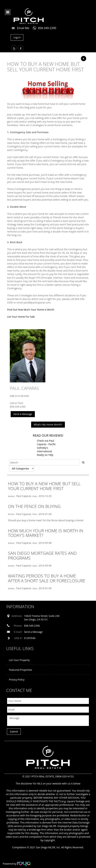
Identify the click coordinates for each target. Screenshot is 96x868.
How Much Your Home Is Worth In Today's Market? (46, 533)
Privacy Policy (17, 680)
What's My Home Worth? (48, 425)
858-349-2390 (47, 28)
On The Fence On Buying (34, 506)
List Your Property (19, 660)
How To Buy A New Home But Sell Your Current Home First (44, 486)
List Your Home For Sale (21, 317)
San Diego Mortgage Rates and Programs (42, 555)
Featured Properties (20, 670)
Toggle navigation (8, 12)
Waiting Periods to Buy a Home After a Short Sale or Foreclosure (47, 578)
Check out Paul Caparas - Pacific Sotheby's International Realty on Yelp (46, 448)
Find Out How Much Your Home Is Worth (31, 310)
